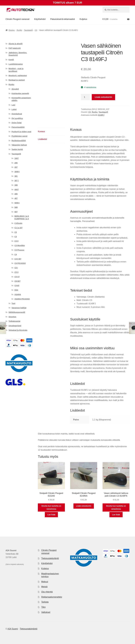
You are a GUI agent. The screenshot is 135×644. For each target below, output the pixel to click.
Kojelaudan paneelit (20, 93)
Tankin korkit (17, 149)
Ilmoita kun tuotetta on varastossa (51, 507)
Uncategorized (15, 326)
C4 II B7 (18, 259)
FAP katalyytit (15, 48)
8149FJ (101, 115)
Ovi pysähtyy (17, 118)
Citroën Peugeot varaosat (17, 19)
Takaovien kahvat (19, 145)
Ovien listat (16, 123)
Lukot (14, 109)
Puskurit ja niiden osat (21, 132)
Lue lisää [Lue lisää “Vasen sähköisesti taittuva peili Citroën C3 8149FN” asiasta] (116, 515)
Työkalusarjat (14, 321)
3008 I (17, 172)
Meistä (44, 587)
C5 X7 (17, 277)
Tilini (43, 607)
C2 (16, 232)
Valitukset (46, 612)
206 (16, 163)
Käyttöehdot (40, 19)
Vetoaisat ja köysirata (18, 330)
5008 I (17, 203)
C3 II (16, 241)
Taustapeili (28, 30)
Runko (19, 30)
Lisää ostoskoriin (103, 97)
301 (16, 176)
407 (16, 198)
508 (16, 207)
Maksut (45, 582)
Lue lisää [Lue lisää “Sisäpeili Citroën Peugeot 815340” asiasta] (51, 515)
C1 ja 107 (19, 228)
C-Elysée (18, 223)
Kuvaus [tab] (41, 131)
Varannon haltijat (19, 308)
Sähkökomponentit (17, 312)
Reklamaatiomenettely (52, 597)
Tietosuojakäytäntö (50, 558)
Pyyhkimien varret (19, 136)
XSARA (18, 294)
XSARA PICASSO (22, 299)
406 (16, 194)
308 (16, 185)
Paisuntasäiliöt (18, 127)
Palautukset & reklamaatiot (63, 19)
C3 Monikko (20, 246)
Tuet (13, 303)
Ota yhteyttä (47, 592)
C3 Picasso (19, 250)
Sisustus (12, 317)
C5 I (16, 268)
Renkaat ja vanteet (17, 80)
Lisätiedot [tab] (42, 139)
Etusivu (12, 30)
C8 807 (17, 281)
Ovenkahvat (17, 114)
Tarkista (45, 602)
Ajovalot (15, 89)
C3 (36, 30)
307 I (17, 181)
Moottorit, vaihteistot (18, 76)
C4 (16, 254)
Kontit (11, 60)
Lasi (13, 105)
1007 (17, 158)
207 (16, 167)
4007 (17, 190)
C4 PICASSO (20, 263)
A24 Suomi (13, 629)
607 (16, 212)
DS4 (16, 290)
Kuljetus (83, 19)
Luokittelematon (16, 64)
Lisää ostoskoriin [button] (84, 506)
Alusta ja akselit (16, 44)
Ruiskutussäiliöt (19, 141)
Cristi (17, 286)
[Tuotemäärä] (85, 97)
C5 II (16, 272)
